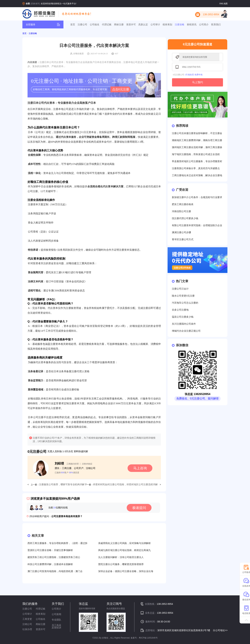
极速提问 (139, 508)
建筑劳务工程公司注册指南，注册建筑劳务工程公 (54, 557)
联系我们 (216, 24)
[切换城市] (35, 4)
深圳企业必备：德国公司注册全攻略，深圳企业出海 (126, 571)
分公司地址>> (220, 630)
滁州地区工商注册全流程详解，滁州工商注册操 (197, 147)
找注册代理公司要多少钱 (185, 218)
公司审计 (155, 24)
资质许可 (131, 24)
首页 (73, 24)
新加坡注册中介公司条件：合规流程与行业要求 (197, 197)
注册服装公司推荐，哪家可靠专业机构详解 (62, 484)
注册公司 (82, 24)
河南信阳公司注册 (181, 211)
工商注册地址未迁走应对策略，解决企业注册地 (197, 175)
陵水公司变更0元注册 (183, 296)
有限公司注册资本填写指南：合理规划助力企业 (197, 225)
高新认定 (143, 24)
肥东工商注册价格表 (183, 204)
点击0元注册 (121, 89)
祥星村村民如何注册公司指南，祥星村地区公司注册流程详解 (125, 484)
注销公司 (27, 624)
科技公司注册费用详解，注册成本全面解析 (50, 564)
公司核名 (95, 24)
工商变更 (27, 619)
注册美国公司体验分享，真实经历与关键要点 (196, 168)
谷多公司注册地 (180, 310)
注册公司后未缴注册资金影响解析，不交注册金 (197, 133)
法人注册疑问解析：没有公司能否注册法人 (121, 557)
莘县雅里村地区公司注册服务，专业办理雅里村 (197, 161)
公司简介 (204, 24)
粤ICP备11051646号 (148, 638)
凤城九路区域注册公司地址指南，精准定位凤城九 (124, 550)
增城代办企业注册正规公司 (186, 331)
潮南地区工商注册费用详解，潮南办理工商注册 (197, 140)
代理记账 (107, 24)
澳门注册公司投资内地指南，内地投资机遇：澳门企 (55, 571)
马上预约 (198, 82)
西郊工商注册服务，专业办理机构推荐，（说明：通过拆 (57, 543)
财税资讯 (192, 24)
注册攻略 (180, 24)
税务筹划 (167, 24)
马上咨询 (140, 468)
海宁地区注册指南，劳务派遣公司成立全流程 (196, 154)
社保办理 (27, 629)
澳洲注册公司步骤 (181, 232)
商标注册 (119, 24)
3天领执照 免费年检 (194, 75)
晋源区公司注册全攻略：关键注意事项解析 (50, 550)
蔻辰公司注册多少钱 (183, 317)
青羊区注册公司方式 (183, 239)
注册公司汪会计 (180, 289)
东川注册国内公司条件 (184, 324)
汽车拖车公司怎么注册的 (185, 303)
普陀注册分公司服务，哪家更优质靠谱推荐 (121, 564)
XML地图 (223, 4)
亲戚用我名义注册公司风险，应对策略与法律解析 (124, 543)
